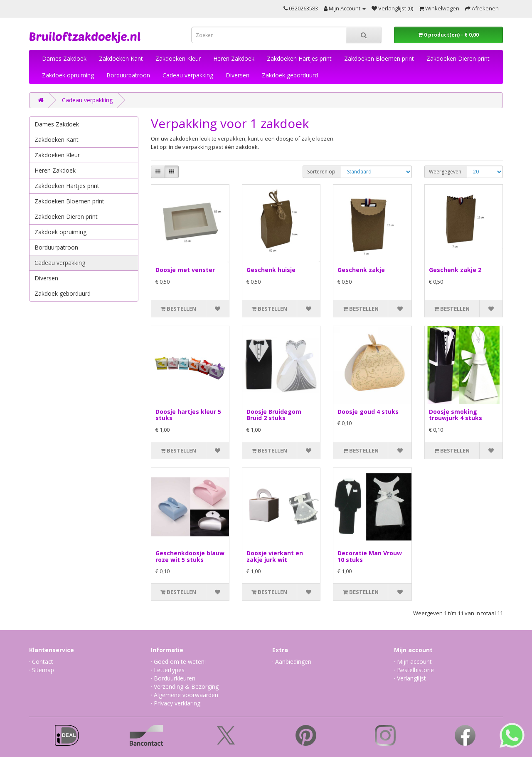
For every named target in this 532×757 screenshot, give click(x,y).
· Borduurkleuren (173, 678)
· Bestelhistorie (414, 670)
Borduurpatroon (128, 75)
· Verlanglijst (410, 678)
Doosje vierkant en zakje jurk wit (275, 556)
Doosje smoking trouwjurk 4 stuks (456, 415)
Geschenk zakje (361, 270)
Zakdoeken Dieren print (458, 58)
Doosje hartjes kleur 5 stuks (188, 415)
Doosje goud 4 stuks (368, 412)
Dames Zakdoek (64, 58)
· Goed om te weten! (178, 662)
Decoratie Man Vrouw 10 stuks (370, 556)
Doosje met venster (185, 270)
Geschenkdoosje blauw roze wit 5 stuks (190, 556)
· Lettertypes (168, 670)
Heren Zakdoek (234, 58)
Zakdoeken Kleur (178, 58)
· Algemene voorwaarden (185, 695)
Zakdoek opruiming (68, 75)
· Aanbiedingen (292, 662)
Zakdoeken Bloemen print (379, 58)
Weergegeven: (446, 172)
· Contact (41, 662)
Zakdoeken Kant (121, 58)
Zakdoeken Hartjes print (299, 58)
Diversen (238, 75)
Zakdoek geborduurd (290, 75)
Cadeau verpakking (188, 75)
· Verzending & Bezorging (185, 686)
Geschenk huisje (271, 270)
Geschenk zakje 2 (455, 270)
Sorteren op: (322, 172)
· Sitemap (42, 670)
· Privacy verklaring (176, 703)
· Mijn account (413, 662)
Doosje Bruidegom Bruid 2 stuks (274, 415)
